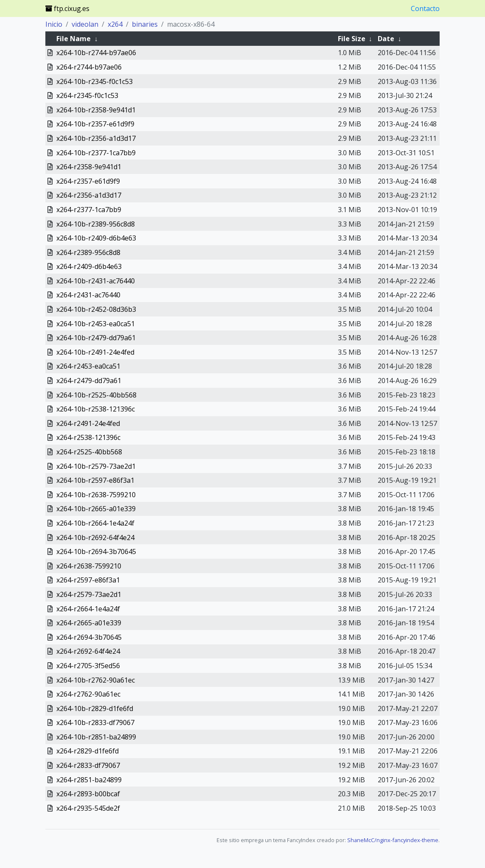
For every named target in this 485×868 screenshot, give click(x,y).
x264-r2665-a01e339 (89, 623)
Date (386, 39)
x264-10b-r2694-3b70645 (96, 552)
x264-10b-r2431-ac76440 (96, 281)
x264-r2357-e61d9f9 (88, 181)
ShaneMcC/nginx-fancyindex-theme (393, 840)
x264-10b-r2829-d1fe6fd (95, 708)
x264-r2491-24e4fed (88, 423)
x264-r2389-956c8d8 (88, 252)
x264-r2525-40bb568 (89, 452)
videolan (85, 24)
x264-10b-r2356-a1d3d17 (96, 138)
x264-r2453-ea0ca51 (88, 366)
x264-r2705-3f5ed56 (88, 666)
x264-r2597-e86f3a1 (88, 580)
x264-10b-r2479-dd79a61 (96, 338)
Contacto (425, 8)
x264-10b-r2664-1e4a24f (95, 523)
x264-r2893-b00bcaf (88, 794)
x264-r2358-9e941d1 (89, 167)
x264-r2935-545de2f (88, 808)
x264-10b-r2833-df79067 (95, 722)
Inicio (54, 24)
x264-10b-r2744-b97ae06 (96, 53)
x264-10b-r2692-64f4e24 (95, 538)
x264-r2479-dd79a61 (89, 381)
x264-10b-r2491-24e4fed (95, 352)
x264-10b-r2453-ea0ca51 (96, 324)
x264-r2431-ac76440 (88, 295)
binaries (145, 24)
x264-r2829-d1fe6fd (88, 751)
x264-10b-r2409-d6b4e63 (96, 238)
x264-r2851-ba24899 (89, 780)
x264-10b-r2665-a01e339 (96, 509)
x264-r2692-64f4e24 (88, 651)
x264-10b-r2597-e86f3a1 (95, 480)
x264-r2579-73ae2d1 (89, 594)
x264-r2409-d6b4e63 (89, 266)
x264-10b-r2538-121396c (96, 409)
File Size (352, 39)
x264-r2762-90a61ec (88, 694)
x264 (115, 24)
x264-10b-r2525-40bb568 (96, 395)
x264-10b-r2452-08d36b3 (96, 309)
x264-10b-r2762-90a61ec (96, 680)
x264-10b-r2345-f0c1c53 (95, 81)
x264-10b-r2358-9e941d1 (96, 110)
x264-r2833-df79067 (88, 765)
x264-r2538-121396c (88, 437)
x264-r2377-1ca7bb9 (89, 210)
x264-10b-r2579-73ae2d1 (96, 466)
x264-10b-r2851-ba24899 (96, 737)
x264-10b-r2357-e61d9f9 (95, 124)
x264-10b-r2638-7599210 (96, 495)
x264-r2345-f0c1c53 (87, 95)
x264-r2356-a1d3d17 (89, 195)
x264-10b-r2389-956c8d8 (96, 224)
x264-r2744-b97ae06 (89, 67)
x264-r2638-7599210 (89, 566)
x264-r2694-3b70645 (89, 637)
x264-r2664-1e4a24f (88, 609)
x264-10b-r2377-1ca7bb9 (96, 153)
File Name (74, 39)
